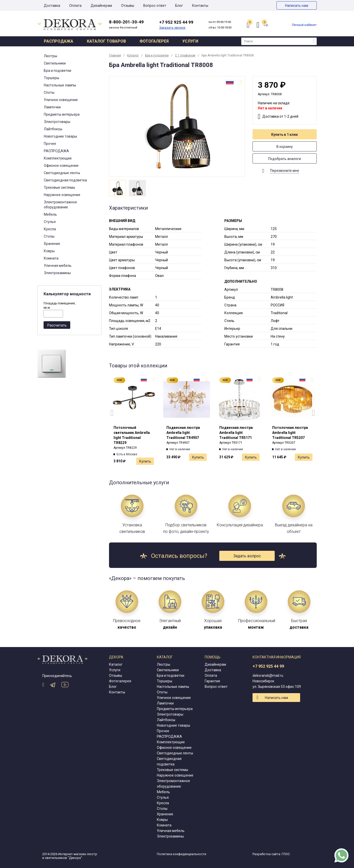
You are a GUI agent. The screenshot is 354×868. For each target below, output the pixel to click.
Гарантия (212, 681)
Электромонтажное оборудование (60, 205)
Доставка (52, 6)
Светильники (55, 63)
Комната (51, 258)
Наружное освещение (62, 195)
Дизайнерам (101, 6)
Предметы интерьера (62, 114)
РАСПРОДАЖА (56, 151)
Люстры (50, 56)
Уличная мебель (58, 266)
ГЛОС (286, 854)
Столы (49, 236)
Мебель (50, 214)
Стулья (50, 222)
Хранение (52, 244)
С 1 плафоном (185, 55)
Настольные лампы (60, 85)
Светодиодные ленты (62, 173)
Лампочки (52, 107)
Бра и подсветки (58, 71)
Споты (49, 92)
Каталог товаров (106, 41)
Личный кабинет (304, 25)
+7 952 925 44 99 (268, 666)
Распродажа (59, 41)
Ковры (49, 251)
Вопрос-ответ (155, 6)
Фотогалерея (154, 41)
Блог (179, 6)
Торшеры (51, 78)
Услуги (190, 41)
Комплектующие (58, 158)
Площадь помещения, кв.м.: (60, 306)
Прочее (50, 144)
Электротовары (57, 122)
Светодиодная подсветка (65, 180)
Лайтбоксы (53, 129)
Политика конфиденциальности (182, 854)
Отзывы (128, 6)
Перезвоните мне (285, 171)
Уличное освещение (61, 100)
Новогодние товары (60, 136)
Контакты (200, 6)
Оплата (75, 6)
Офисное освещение (61, 166)
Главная (115, 55)
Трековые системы (59, 187)
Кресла (50, 229)
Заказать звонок (172, 28)
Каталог (133, 55)
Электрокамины (57, 273)
